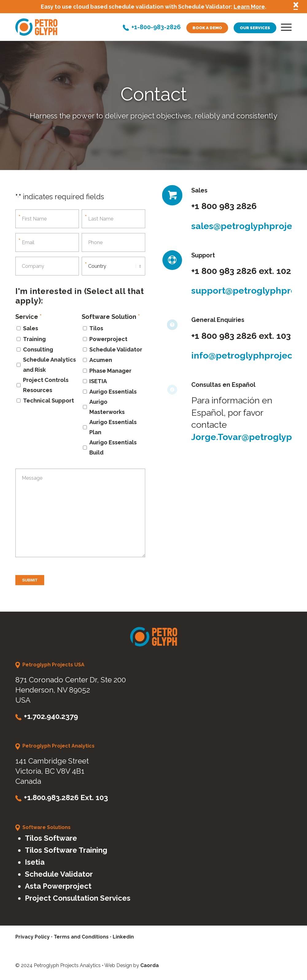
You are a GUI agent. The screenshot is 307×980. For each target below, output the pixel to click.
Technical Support (49, 401)
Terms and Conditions (81, 937)
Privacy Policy (33, 937)
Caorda (150, 965)
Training (34, 339)
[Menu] (284, 29)
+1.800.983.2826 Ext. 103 (66, 797)
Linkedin (123, 937)
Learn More (249, 7)
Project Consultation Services (78, 898)
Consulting (38, 349)
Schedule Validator (116, 349)
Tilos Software (51, 838)
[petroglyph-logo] (36, 27)
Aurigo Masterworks (107, 407)
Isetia (35, 862)
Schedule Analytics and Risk (49, 365)
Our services (255, 28)
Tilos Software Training (66, 850)
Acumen (101, 360)
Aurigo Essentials (113, 392)
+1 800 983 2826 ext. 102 (241, 271)
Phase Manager (110, 371)
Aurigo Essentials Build (113, 447)
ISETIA (98, 381)
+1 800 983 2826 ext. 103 (241, 336)
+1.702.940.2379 (51, 716)
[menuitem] (284, 29)
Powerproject (108, 339)
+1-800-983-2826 (156, 28)
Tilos (96, 328)
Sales (31, 328)
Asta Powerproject (58, 886)
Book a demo (207, 28)
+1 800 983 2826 (224, 206)
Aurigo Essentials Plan (113, 427)
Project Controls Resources (46, 385)
